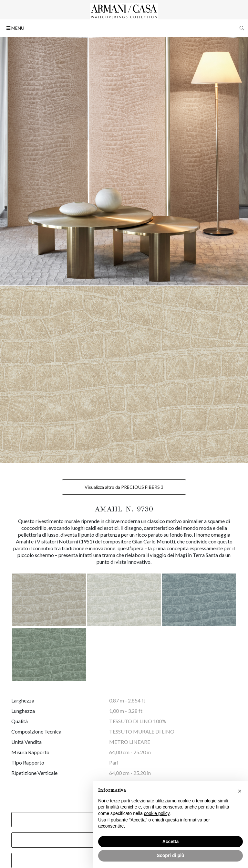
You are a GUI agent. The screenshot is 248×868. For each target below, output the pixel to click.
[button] (240, 791)
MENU (15, 28)
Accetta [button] (171, 841)
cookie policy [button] (157, 813)
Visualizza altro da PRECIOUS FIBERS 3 (124, 487)
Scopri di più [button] (171, 855)
